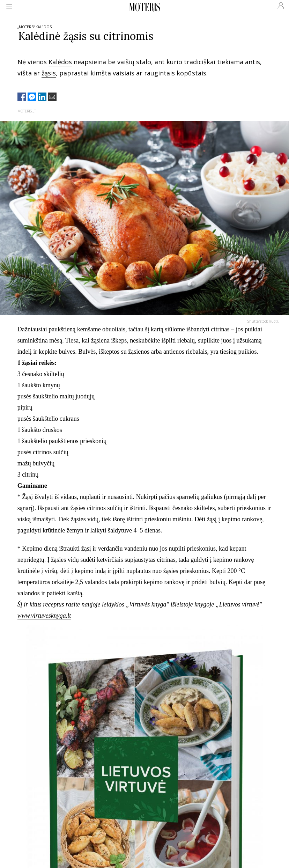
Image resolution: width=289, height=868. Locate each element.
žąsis (49, 73)
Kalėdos (60, 62)
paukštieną (62, 329)
